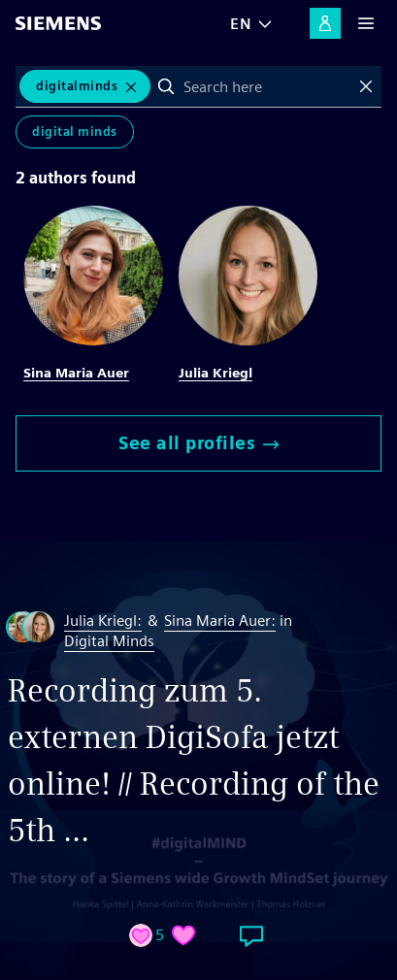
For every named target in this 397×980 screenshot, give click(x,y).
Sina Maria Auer (76, 373)
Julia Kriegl (215, 373)
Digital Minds (75, 131)
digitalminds (77, 86)
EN (241, 24)
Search (166, 86)
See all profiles (198, 443)
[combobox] (266, 86)
